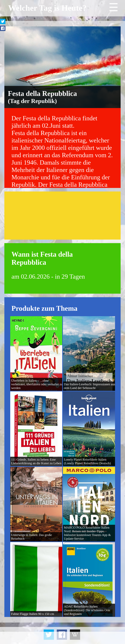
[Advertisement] (63, 216)
